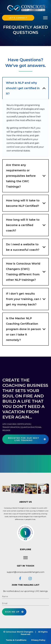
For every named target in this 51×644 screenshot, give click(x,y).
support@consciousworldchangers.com (26, 572)
